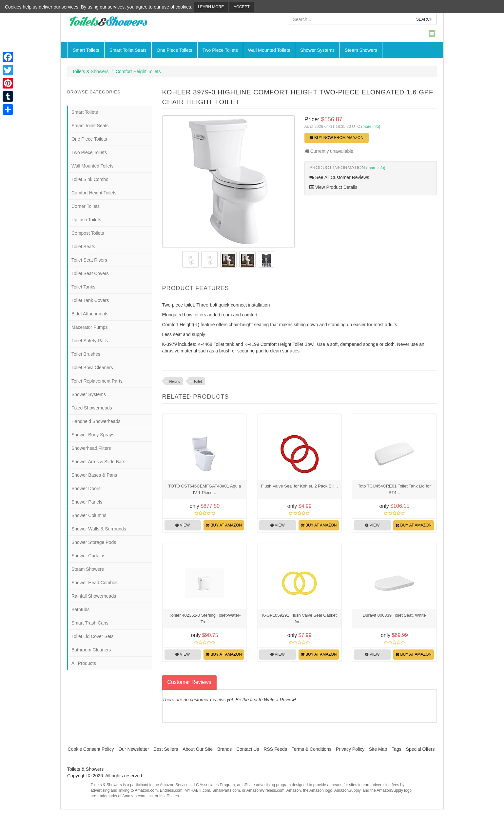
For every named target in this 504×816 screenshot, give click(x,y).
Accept (242, 7)
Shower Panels (87, 502)
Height (175, 381)
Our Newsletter (134, 749)
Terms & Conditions (311, 749)
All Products (84, 663)
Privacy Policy (350, 749)
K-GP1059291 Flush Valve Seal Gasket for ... (299, 618)
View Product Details (333, 187)
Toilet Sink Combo (90, 179)
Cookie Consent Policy (91, 749)
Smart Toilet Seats (128, 50)
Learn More (211, 7)
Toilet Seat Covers (90, 273)
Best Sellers (166, 749)
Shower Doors (86, 488)
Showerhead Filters (91, 448)
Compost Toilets (88, 233)
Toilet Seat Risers (89, 260)
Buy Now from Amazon (337, 138)
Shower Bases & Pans (94, 475)
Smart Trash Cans (90, 623)
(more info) (371, 127)
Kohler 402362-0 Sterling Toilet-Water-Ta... (204, 618)
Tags (397, 749)
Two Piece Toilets (220, 50)
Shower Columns (89, 515)
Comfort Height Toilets (138, 71)
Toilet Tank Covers (90, 300)
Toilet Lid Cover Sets (92, 636)
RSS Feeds (275, 749)
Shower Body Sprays (93, 435)
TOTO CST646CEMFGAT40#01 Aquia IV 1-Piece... (204, 489)
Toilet (198, 381)
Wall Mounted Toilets (269, 50)
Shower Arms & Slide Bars (98, 462)
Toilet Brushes (86, 354)
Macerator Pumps (89, 327)
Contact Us (248, 749)
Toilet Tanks (83, 287)
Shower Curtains (88, 556)
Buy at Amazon (224, 525)
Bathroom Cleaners (91, 650)
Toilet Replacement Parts (97, 381)
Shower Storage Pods (94, 542)
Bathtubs (80, 609)
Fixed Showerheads (92, 408)
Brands (224, 749)
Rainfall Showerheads (94, 596)
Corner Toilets (86, 206)
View (183, 525)
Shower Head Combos (95, 583)
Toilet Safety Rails (90, 341)
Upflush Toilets (86, 220)
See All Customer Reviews (339, 177)
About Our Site (198, 749)
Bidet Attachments (90, 314)
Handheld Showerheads (96, 421)
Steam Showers (361, 50)
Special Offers (420, 749)
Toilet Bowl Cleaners (92, 368)
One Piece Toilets (174, 50)
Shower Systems (317, 50)
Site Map (378, 749)
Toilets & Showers (90, 71)
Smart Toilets (86, 50)
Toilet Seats (83, 247)
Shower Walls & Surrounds (99, 529)
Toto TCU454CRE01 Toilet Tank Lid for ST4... (394, 489)
